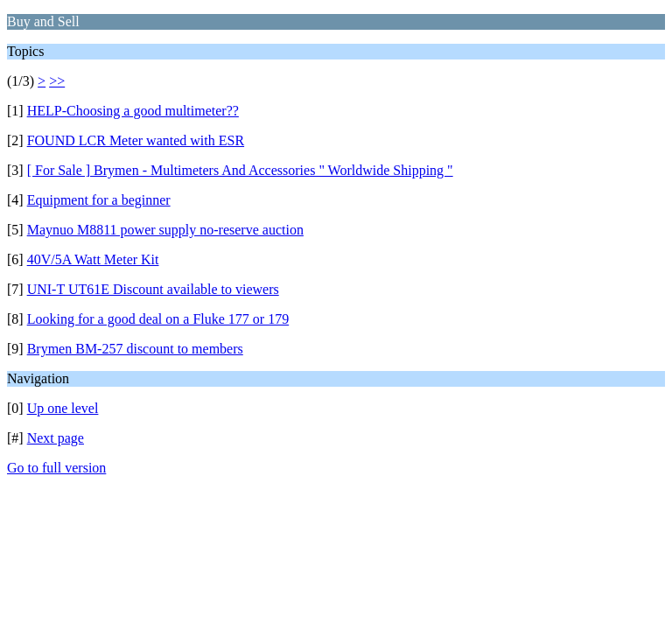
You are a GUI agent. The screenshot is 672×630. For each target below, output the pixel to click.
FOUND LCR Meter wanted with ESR (136, 140)
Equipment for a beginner (99, 200)
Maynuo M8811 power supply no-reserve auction (165, 230)
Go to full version (56, 468)
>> (57, 81)
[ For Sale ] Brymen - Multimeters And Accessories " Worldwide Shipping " (240, 170)
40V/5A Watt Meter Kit (93, 259)
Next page (56, 438)
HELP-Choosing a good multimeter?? (133, 111)
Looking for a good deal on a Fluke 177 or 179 (158, 319)
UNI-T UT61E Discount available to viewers (153, 289)
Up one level (63, 408)
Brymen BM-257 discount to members (135, 349)
